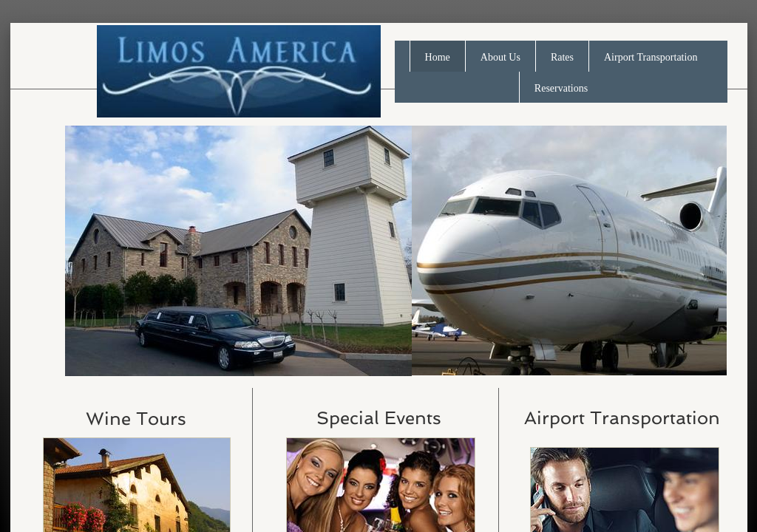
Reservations (561, 88)
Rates (562, 57)
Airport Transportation (651, 57)
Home (438, 57)
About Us (500, 57)
